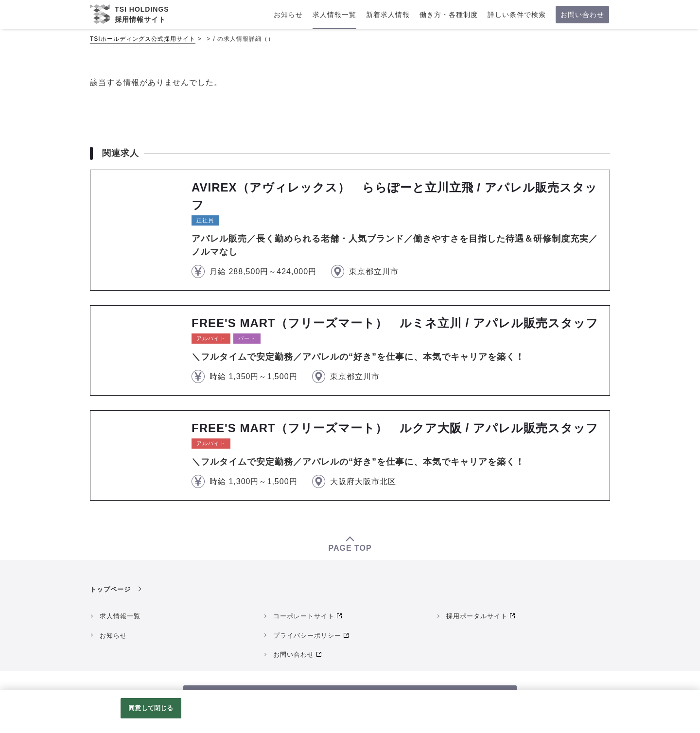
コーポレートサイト (304, 616)
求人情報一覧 (120, 616)
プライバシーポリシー (307, 636)
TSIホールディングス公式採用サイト (143, 39)
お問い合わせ (294, 654)
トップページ (110, 589)
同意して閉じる (151, 708)
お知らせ (113, 636)
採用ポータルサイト (477, 616)
